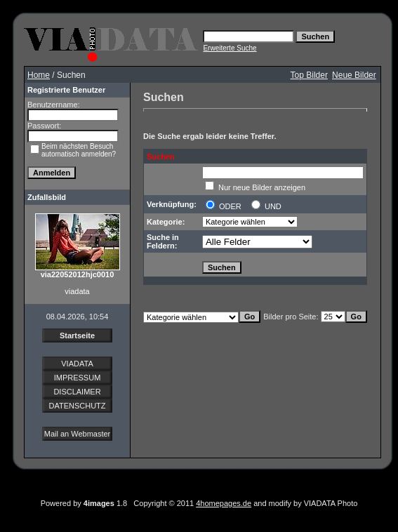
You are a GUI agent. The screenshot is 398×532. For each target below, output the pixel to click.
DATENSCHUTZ (77, 406)
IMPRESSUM (78, 378)
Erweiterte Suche (230, 48)
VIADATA (77, 364)
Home (39, 75)
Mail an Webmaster (78, 434)
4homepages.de (224, 503)
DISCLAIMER (77, 392)
